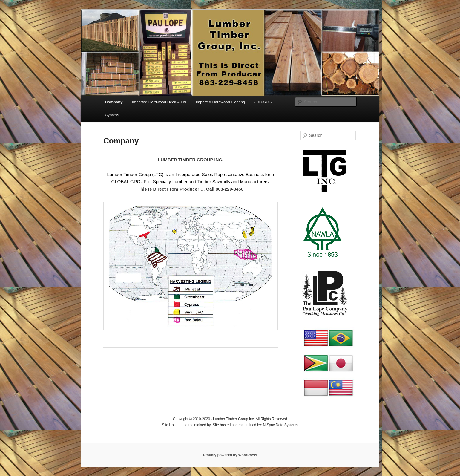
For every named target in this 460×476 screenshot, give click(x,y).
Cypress (112, 115)
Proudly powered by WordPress (230, 455)
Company (114, 102)
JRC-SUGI (264, 102)
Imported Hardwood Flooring (221, 102)
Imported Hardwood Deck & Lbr (159, 102)
